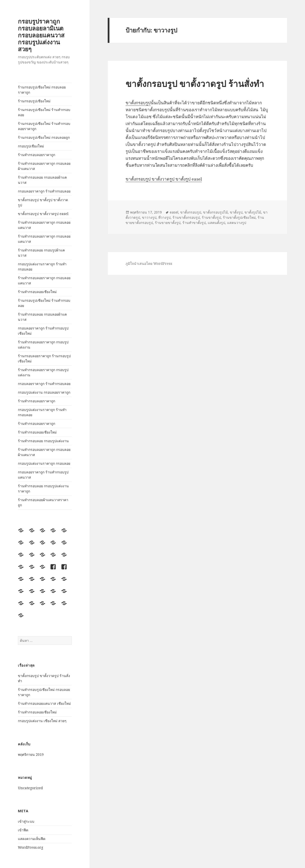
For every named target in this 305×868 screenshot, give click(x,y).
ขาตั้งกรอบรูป (138, 103)
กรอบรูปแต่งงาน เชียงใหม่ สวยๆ (42, 721)
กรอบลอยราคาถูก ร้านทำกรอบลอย (44, 191)
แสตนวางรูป (237, 223)
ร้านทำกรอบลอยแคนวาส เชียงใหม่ (44, 703)
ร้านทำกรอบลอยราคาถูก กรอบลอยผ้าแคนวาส (44, 166)
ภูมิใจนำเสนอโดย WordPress (149, 263)
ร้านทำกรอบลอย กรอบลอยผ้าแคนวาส (42, 180)
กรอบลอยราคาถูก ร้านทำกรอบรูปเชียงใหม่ (43, 331)
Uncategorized (30, 788)
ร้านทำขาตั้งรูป (194, 223)
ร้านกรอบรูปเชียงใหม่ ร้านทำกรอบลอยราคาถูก (44, 126)
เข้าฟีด (23, 830)
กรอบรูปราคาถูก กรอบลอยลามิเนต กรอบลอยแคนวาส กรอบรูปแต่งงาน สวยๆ (41, 35)
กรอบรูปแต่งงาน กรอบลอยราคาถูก (44, 392)
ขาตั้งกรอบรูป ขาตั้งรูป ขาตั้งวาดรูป (43, 202)
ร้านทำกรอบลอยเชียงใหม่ (37, 292)
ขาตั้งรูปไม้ (253, 212)
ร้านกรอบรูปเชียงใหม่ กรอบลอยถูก (44, 137)
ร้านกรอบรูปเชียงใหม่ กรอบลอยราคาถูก (42, 90)
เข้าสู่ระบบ (26, 821)
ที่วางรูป (164, 217)
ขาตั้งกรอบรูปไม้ (215, 212)
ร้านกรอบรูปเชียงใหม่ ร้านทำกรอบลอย (44, 112)
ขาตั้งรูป (236, 212)
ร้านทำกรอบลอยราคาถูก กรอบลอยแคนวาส (44, 225)
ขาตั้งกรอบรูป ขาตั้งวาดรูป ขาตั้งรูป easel (164, 179)
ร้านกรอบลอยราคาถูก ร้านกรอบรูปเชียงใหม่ (44, 358)
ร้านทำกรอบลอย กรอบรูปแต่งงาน (43, 441)
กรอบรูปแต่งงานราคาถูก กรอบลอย (44, 463)
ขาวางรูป (149, 217)
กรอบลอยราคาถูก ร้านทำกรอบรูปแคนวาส (43, 475)
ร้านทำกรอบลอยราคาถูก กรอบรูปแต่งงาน (43, 345)
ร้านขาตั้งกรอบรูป (186, 217)
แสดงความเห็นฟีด (32, 839)
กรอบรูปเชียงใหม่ (31, 146)
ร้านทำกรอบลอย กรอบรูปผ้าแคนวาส (41, 253)
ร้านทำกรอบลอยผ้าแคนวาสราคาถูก (43, 502)
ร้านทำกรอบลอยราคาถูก (36, 155)
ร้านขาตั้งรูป (211, 217)
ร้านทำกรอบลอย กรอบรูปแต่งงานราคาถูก (43, 488)
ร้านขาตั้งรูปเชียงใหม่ (239, 217)
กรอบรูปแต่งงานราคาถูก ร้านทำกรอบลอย (42, 267)
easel (174, 212)
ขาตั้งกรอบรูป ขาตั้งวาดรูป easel (43, 214)
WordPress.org (31, 847)
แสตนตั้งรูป (216, 223)
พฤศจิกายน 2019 (31, 754)
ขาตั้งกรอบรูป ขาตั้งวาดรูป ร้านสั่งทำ (195, 84)
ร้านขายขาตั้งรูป (168, 223)
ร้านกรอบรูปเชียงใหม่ (34, 101)
